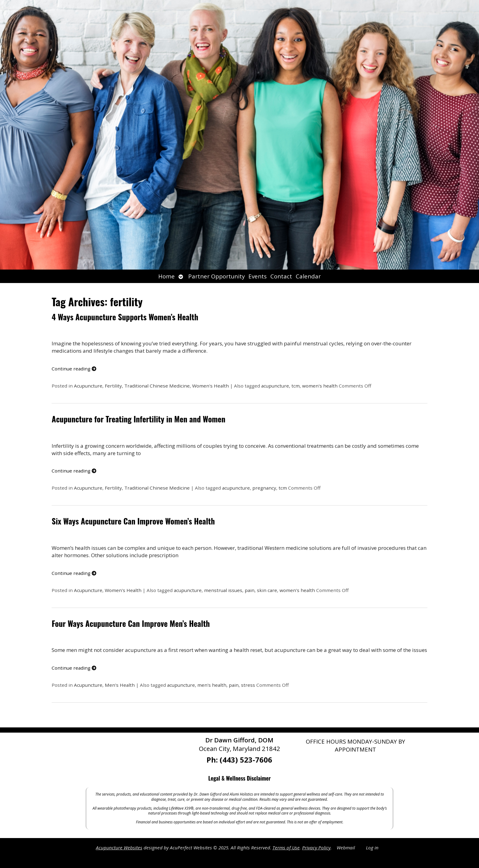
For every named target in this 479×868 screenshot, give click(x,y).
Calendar (308, 276)
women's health (320, 386)
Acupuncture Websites (119, 848)
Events (258, 276)
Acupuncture (88, 386)
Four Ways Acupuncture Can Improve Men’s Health (131, 623)
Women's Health (210, 386)
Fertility (113, 386)
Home (166, 276)
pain (250, 590)
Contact (281, 276)
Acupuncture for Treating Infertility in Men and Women (138, 419)
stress (248, 685)
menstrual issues (223, 590)
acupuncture (275, 386)
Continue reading (74, 369)
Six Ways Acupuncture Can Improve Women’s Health (133, 521)
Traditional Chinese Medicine (157, 386)
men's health (212, 685)
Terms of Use (286, 848)
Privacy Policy (316, 848)
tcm (296, 386)
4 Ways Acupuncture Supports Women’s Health (125, 317)
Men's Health (120, 685)
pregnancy (264, 488)
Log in (372, 848)
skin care (267, 590)
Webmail (346, 848)
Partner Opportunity (216, 276)
